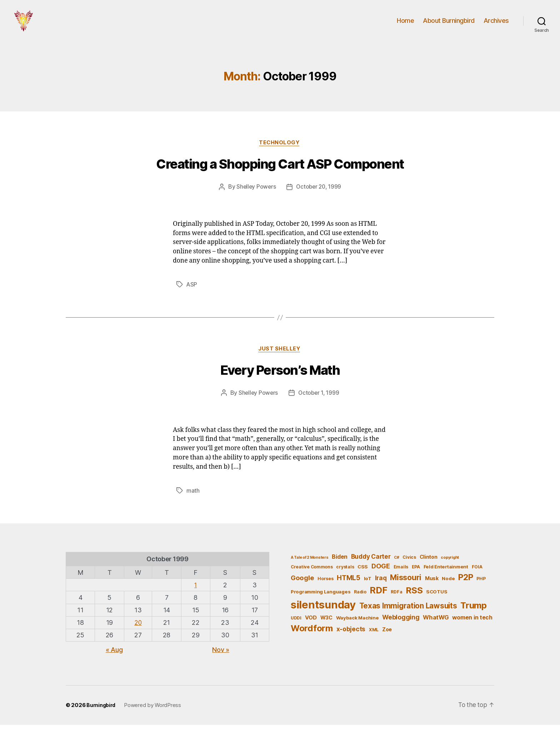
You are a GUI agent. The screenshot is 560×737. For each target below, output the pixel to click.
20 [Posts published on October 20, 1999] (138, 635)
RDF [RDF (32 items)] (378, 602)
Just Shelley (280, 361)
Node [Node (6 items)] (448, 591)
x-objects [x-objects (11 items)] (351, 641)
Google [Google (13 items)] (302, 590)
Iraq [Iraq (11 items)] (381, 590)
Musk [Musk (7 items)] (432, 590)
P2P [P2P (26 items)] (466, 589)
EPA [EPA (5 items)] (416, 579)
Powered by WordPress (154, 718)
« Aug (114, 662)
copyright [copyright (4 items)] (450, 570)
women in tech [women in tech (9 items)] (472, 630)
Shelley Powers (255, 198)
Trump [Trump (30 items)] (474, 618)
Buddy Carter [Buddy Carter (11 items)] (371, 569)
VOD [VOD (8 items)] (311, 630)
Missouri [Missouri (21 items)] (406, 589)
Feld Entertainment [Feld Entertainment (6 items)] (446, 579)
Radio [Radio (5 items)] (360, 604)
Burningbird (102, 718)
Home (405, 26)
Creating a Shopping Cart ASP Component (280, 176)
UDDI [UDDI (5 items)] (296, 630)
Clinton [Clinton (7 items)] (429, 569)
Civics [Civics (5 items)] (409, 569)
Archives (496, 26)
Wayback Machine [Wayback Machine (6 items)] (357, 630)
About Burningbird (449, 26)
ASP (192, 296)
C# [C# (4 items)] (396, 570)
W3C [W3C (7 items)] (326, 630)
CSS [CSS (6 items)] (363, 579)
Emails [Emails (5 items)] (401, 579)
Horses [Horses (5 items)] (325, 591)
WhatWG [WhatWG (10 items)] (436, 629)
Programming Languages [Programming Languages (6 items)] (321, 604)
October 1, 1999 (319, 405)
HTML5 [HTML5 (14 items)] (349, 590)
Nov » (221, 662)
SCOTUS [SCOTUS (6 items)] (437, 604)
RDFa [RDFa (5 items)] (396, 604)
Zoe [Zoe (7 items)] (387, 642)
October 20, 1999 (319, 198)
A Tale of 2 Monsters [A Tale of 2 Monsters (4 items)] (310, 570)
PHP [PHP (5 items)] (481, 591)
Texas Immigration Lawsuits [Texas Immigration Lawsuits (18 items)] (408, 618)
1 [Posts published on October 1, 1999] (196, 597)
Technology (280, 154)
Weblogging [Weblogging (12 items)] (401, 629)
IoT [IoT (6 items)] (368, 591)
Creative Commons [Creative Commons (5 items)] (312, 579)
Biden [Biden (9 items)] (340, 569)
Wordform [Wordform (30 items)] (312, 641)
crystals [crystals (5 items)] (345, 579)
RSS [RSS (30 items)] (414, 602)
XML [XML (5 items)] (374, 642)
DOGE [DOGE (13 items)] (381, 578)
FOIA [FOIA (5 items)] (477, 579)
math (193, 503)
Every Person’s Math (280, 383)
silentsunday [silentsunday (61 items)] (323, 617)
